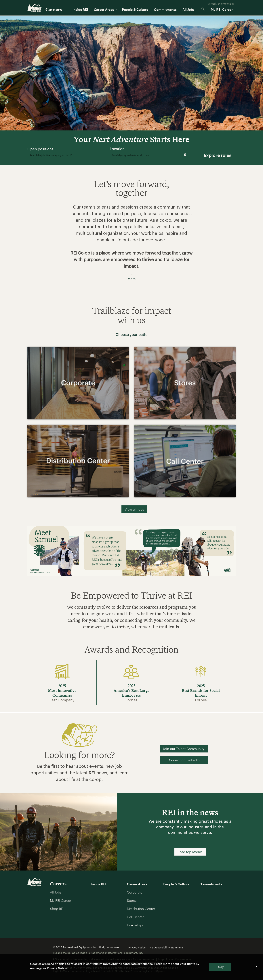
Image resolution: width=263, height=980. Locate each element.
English (158, 968)
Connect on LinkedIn (184, 760)
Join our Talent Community (184, 749)
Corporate (135, 892)
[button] (131, 240)
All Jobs (188, 9)
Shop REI (57, 909)
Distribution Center (141, 909)
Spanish (173, 968)
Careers (54, 9)
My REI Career (222, 9)
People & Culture (135, 9)
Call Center (135, 917)
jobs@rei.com (154, 963)
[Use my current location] (185, 155)
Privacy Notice (137, 947)
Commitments (165, 9)
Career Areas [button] (105, 9)
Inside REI (80, 9)
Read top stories (190, 852)
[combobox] (67, 155)
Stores (132, 900)
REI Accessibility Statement (166, 947)
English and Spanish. (111, 968)
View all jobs (134, 509)
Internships (135, 925)
